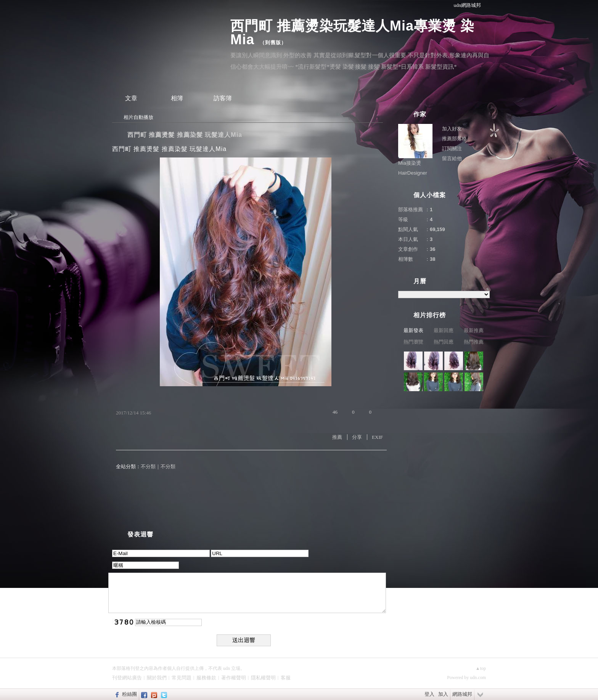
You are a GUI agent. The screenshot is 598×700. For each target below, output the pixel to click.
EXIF (377, 437)
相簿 (177, 98)
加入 (443, 694)
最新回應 (444, 330)
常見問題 (182, 678)
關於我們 (157, 678)
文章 (131, 98)
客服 (286, 678)
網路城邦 (462, 694)
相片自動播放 (138, 117)
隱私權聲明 (263, 678)
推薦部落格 (454, 139)
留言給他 (452, 158)
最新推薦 (474, 330)
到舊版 (273, 43)
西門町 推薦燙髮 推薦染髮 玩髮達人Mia (185, 135)
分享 (357, 437)
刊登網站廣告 (127, 678)
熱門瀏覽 (413, 342)
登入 (429, 694)
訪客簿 (223, 98)
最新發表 (413, 330)
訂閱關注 (452, 149)
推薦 (337, 437)
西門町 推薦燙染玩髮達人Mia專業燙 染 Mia (352, 33)
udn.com (478, 678)
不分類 (148, 466)
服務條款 (206, 678)
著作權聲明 (234, 678)
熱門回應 (444, 342)
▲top (481, 668)
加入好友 (452, 129)
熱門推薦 (474, 342)
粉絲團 (129, 694)
